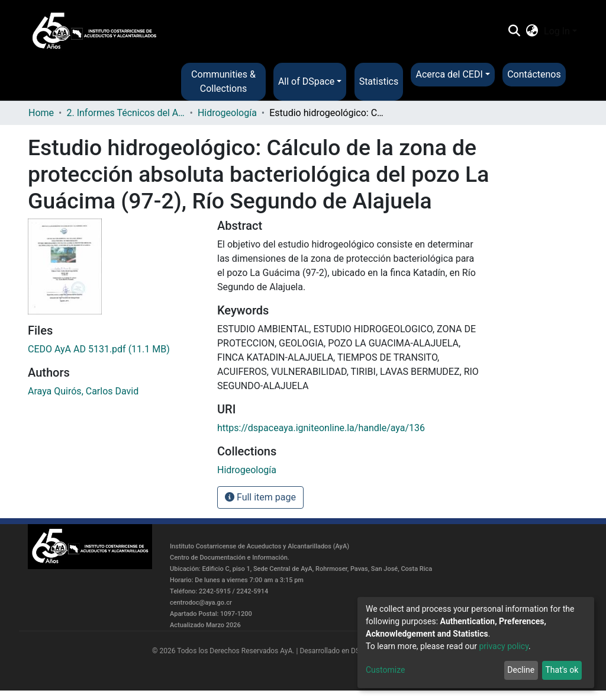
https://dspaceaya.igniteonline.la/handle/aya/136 (321, 428)
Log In (557, 31)
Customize (385, 670)
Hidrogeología (227, 113)
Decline (521, 670)
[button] (532, 31)
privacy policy (504, 646)
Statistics (379, 81)
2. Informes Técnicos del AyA (125, 113)
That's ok (562, 670)
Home (41, 113)
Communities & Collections (223, 81)
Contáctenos (534, 74)
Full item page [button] (260, 497)
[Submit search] (514, 31)
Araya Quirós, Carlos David (83, 391)
